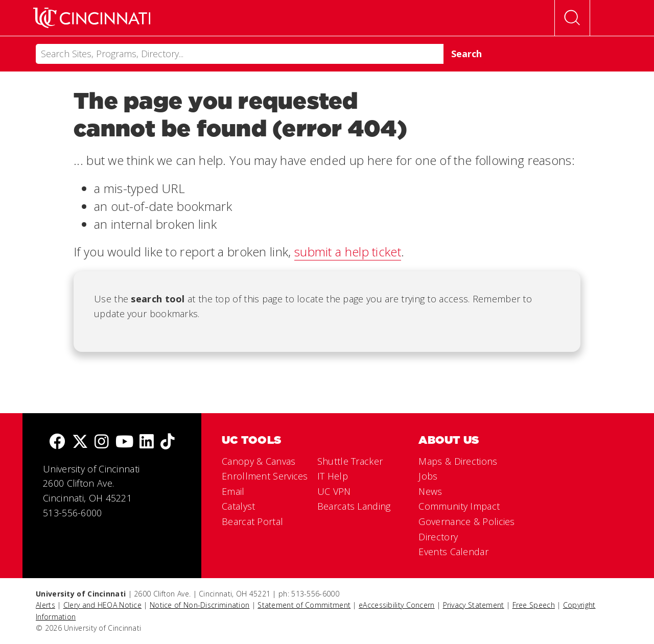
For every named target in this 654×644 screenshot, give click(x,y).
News (430, 491)
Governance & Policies (466, 521)
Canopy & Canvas (259, 461)
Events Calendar (453, 552)
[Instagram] (102, 443)
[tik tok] (168, 443)
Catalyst (238, 506)
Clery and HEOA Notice (102, 605)
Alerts (45, 605)
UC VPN (334, 491)
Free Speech (534, 605)
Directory (438, 537)
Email (233, 491)
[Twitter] (80, 443)
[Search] (240, 54)
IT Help (333, 476)
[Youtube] (124, 443)
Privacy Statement (474, 605)
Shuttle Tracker (350, 461)
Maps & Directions (458, 461)
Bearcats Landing (354, 506)
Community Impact (459, 506)
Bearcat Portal (252, 521)
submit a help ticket (348, 252)
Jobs (428, 476)
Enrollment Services (265, 476)
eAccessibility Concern (397, 605)
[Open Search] (572, 18)
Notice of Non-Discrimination (200, 605)
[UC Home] (92, 18)
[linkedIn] (147, 443)
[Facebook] (57, 443)
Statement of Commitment (304, 605)
